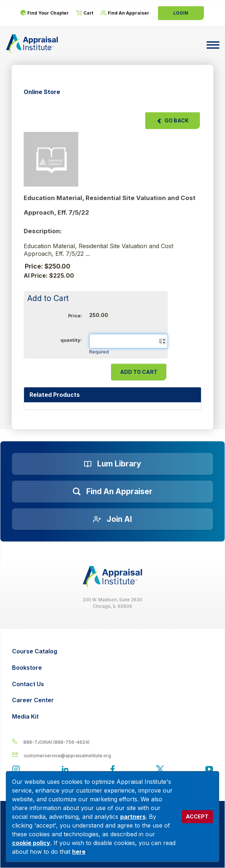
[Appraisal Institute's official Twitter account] (160, 770)
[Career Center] (113, 700)
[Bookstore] (113, 668)
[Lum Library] (112, 464)
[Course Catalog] (113, 651)
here (79, 852)
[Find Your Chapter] (44, 13)
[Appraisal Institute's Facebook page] (113, 770)
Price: (75, 316)
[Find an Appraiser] (112, 492)
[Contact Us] (113, 684)
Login (181, 13)
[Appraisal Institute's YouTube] (209, 770)
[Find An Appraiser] (125, 13)
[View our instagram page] (16, 770)
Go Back (173, 120)
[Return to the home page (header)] (32, 44)
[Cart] (85, 13)
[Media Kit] (113, 717)
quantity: (71, 340)
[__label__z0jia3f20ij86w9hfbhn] (112, 577)
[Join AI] (112, 519)
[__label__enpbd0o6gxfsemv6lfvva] (112, 755)
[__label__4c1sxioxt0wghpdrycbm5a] (112, 742)
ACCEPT (197, 816)
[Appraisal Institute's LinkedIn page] (65, 770)
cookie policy (31, 843)
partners (133, 817)
